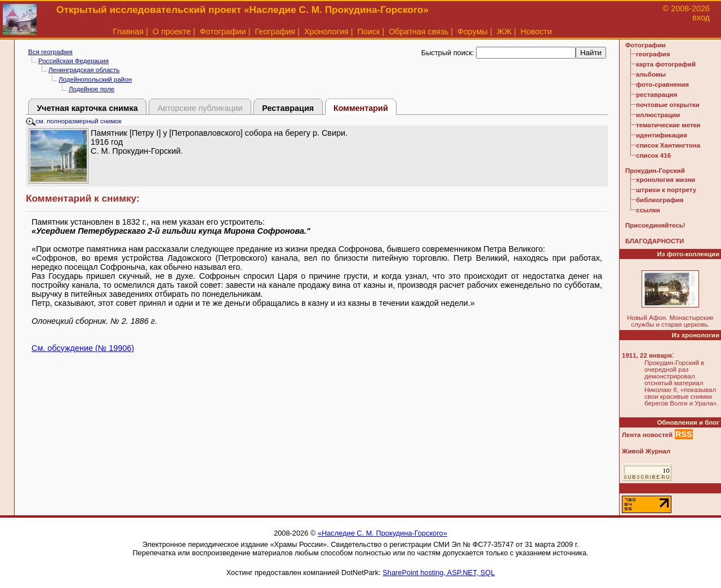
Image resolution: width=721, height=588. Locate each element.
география (653, 54)
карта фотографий (666, 64)
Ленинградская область (84, 70)
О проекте (172, 32)
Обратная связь (419, 32)
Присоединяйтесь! (655, 225)
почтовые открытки (668, 105)
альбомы (651, 74)
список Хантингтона (668, 145)
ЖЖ (504, 32)
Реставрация (288, 108)
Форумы (473, 32)
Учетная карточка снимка (87, 108)
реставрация (657, 95)
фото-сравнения (662, 84)
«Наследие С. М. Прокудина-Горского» (382, 533)
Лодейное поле (92, 89)
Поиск (369, 32)
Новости (536, 32)
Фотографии (222, 32)
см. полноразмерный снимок (74, 121)
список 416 (653, 155)
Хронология (326, 32)
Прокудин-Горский (655, 171)
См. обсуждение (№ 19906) (83, 348)
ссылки (648, 210)
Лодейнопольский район (95, 79)
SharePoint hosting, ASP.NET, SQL (439, 573)
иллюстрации (658, 115)
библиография (660, 200)
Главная (128, 32)
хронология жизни (666, 180)
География (275, 32)
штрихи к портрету (666, 190)
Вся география (50, 52)
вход (701, 17)
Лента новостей (647, 435)
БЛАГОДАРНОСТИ (655, 241)
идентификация (662, 135)
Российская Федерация (74, 61)
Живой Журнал (646, 451)
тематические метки (668, 125)
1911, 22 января (647, 355)
